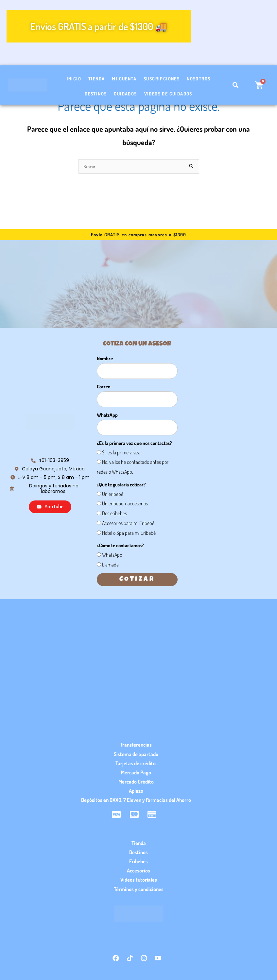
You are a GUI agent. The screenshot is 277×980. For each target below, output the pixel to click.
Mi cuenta (124, 79)
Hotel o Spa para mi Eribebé (129, 533)
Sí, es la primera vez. (121, 453)
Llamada (110, 565)
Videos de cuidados (168, 94)
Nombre (105, 359)
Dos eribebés (114, 514)
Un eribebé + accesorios (125, 504)
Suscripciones (162, 79)
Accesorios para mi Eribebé (128, 523)
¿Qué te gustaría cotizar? (121, 485)
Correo (104, 387)
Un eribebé (113, 494)
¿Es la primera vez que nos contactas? (134, 443)
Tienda (96, 79)
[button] (235, 85)
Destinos (96, 94)
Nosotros (199, 79)
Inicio (74, 79)
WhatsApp (107, 415)
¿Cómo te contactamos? (120, 546)
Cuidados (125, 94)
